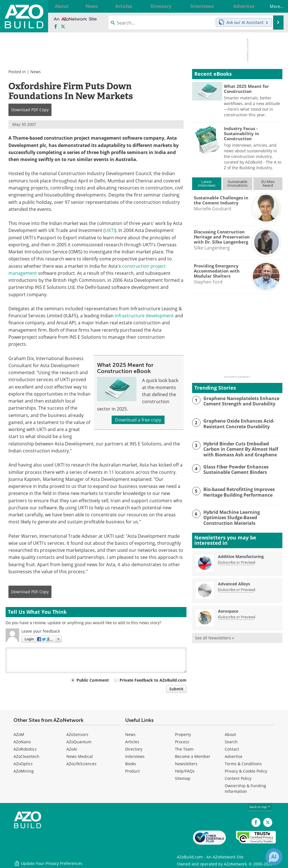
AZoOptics (23, 764)
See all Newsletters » (214, 637)
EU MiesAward (268, 183)
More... (272, 6)
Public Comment (93, 680)
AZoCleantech (26, 756)
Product (132, 771)
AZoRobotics (25, 749)
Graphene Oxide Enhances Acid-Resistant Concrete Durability (237, 423)
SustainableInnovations (237, 183)
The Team (184, 749)
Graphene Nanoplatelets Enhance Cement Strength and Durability (239, 401)
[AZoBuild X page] (63, 27)
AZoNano (22, 742)
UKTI (110, 230)
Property (183, 734)
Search (231, 742)
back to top (260, 807)
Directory (134, 749)
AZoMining (24, 771)
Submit (176, 689)
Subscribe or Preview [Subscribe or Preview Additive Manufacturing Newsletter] (237, 562)
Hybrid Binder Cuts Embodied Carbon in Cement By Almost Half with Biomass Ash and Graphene (239, 449)
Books (131, 764)
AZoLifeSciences (81, 764)
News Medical (80, 756)
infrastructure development (144, 316)
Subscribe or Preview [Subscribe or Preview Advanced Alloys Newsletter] (237, 589)
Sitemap (183, 778)
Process (182, 742)
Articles (132, 742)
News (36, 72)
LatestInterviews (207, 183)
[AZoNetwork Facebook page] (56, 27)
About (230, 734)
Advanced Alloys (234, 583)
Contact (232, 749)
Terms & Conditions (243, 764)
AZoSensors (77, 734)
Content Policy (238, 778)
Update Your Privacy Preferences (48, 861)
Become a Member (193, 756)
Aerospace (228, 611)
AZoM (19, 734)
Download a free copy (138, 420)
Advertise (234, 756)
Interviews (135, 756)
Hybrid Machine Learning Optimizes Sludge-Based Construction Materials (243, 514)
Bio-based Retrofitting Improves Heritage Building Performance (237, 492)
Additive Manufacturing (241, 556)
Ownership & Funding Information (245, 788)
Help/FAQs (185, 771)
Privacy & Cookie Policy (246, 771)
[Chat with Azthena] (274, 857)
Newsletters (186, 764)
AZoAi (72, 749)
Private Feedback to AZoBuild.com (153, 680)
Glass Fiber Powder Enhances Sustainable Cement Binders (234, 469)
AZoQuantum (79, 742)
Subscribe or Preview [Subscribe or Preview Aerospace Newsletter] (237, 616)
